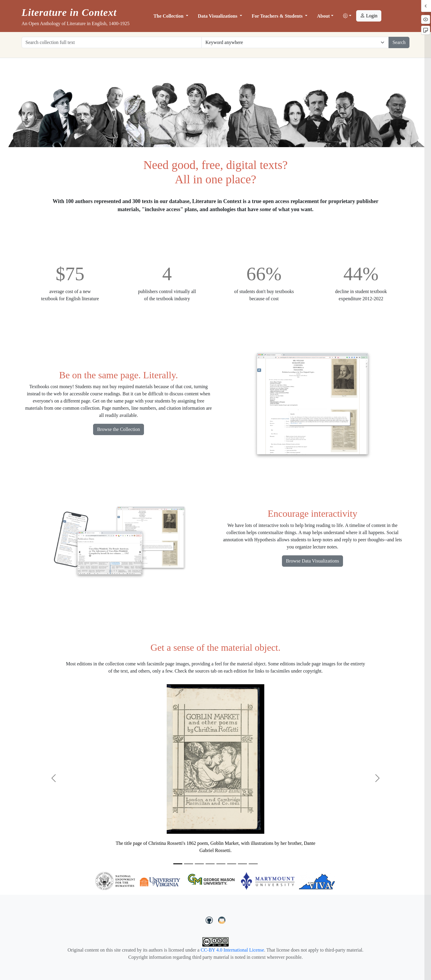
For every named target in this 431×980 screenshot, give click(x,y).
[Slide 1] (178, 864)
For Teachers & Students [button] (278, 16)
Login (369, 16)
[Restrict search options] (295, 42)
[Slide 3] (199, 864)
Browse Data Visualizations (312, 561)
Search (399, 42)
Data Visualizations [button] (218, 16)
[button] (347, 16)
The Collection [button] (169, 16)
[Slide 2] (189, 864)
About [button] (323, 16)
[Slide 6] (232, 864)
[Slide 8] (253, 864)
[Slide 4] (210, 864)
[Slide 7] (242, 864)
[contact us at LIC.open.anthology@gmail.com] (222, 920)
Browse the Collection (118, 429)
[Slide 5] (221, 864)
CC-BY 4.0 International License (232, 950)
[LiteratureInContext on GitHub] (210, 920)
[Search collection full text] (112, 42)
